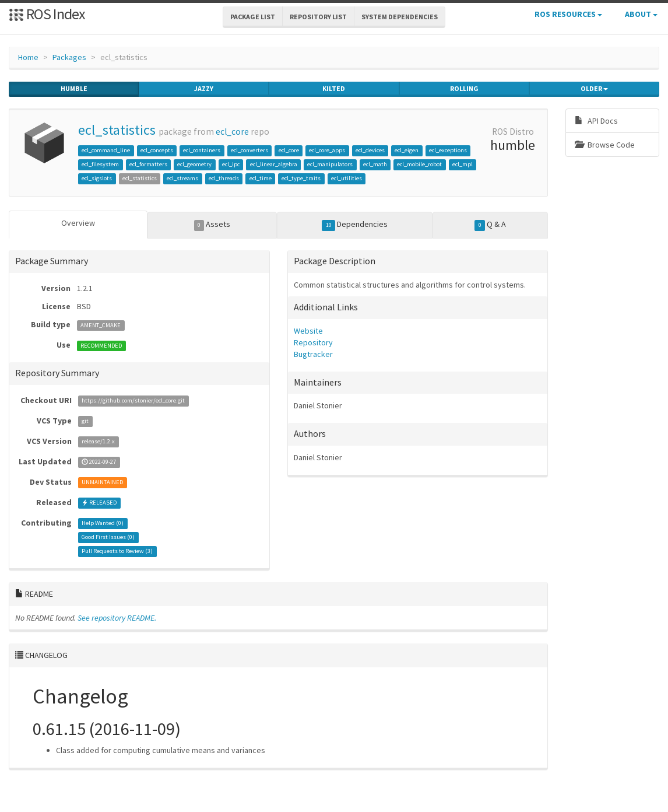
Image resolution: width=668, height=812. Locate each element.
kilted (334, 89)
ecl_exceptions (448, 150)
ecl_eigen (407, 150)
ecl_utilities (347, 178)
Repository (313, 342)
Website (308, 331)
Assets (212, 225)
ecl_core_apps (327, 150)
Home (28, 57)
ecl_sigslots (97, 178)
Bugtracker (313, 354)
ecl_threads (224, 178)
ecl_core (232, 132)
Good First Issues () (108, 538)
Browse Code (605, 145)
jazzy (204, 89)
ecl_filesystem (100, 164)
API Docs (596, 121)
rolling (464, 89)
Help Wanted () (103, 524)
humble (74, 89)
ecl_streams (182, 178)
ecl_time (261, 178)
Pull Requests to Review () (117, 552)
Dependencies (355, 225)
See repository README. (117, 618)
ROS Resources (568, 14)
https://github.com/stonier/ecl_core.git (133, 401)
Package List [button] (253, 17)
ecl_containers (202, 150)
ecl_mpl (463, 164)
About (641, 14)
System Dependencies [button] (400, 17)
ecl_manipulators (330, 164)
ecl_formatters (148, 164)
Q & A (490, 225)
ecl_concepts (157, 150)
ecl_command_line (106, 150)
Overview (78, 223)
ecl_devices (370, 150)
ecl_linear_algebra (274, 164)
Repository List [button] (318, 17)
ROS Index (47, 14)
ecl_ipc (231, 164)
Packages (69, 57)
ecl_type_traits (301, 178)
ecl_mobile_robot (419, 164)
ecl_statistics (117, 130)
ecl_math (375, 164)
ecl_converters (249, 150)
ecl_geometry (194, 164)
